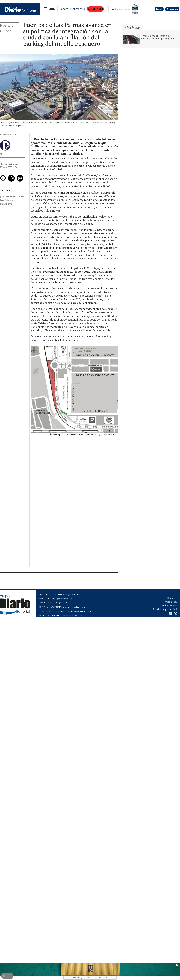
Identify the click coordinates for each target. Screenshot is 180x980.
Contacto (172, 598)
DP (1, 154)
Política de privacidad (165, 609)
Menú (52, 9)
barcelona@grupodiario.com (67, 595)
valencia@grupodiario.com (74, 607)
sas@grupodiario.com (82, 611)
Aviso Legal (171, 602)
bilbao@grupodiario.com (62, 599)
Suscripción (172, 9)
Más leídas (133, 28)
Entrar (159, 9)
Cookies (7, 976)
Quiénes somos (169, 606)
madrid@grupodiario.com (64, 603)
